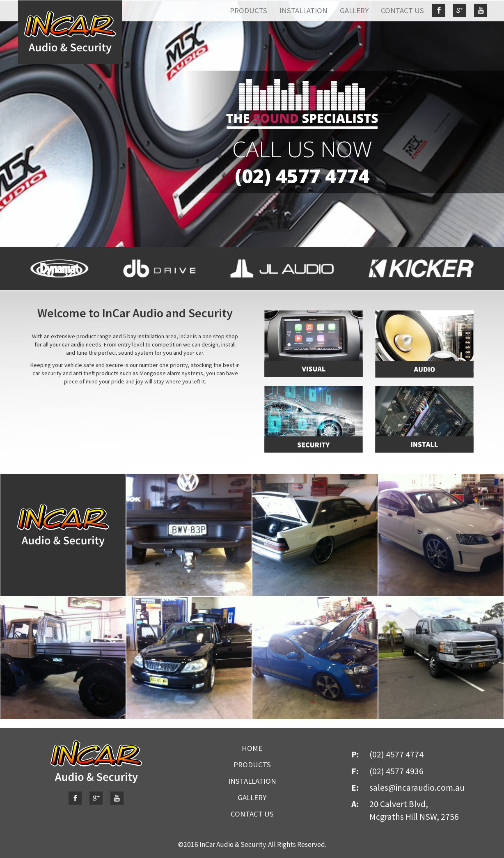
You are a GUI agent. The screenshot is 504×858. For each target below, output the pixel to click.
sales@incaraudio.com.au (417, 788)
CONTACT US (402, 10)
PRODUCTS (249, 10)
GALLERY (354, 10)
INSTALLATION (304, 10)
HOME (252, 748)
